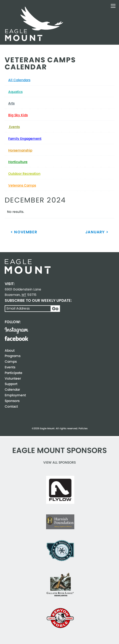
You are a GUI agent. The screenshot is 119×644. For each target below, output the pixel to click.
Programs (13, 356)
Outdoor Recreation (24, 174)
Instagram (16, 330)
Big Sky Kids (18, 115)
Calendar (12, 390)
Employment (15, 395)
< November (24, 232)
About (10, 350)
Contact (11, 406)
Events (14, 127)
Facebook (16, 338)
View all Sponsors (59, 462)
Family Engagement (25, 139)
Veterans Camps (22, 185)
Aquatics (15, 92)
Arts (11, 103)
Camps (11, 362)
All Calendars (19, 80)
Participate (14, 373)
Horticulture (18, 162)
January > (97, 232)
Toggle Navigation (113, 6)
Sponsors (12, 401)
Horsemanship (20, 150)
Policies (83, 428)
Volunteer (13, 378)
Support (11, 384)
